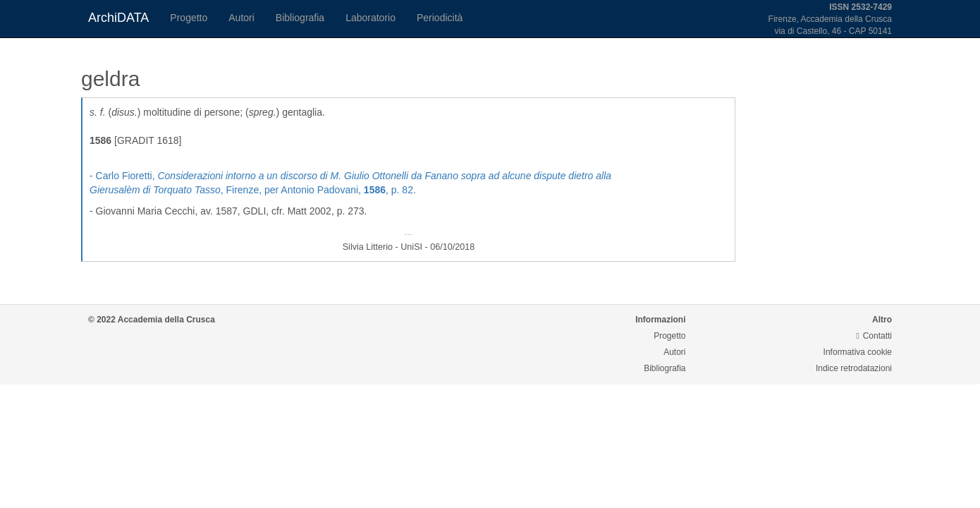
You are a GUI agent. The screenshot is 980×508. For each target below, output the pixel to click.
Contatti (874, 336)
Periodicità (440, 18)
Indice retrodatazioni (854, 368)
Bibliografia (300, 18)
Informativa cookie (858, 352)
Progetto (189, 18)
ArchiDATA (118, 18)
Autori (241, 18)
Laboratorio (370, 18)
